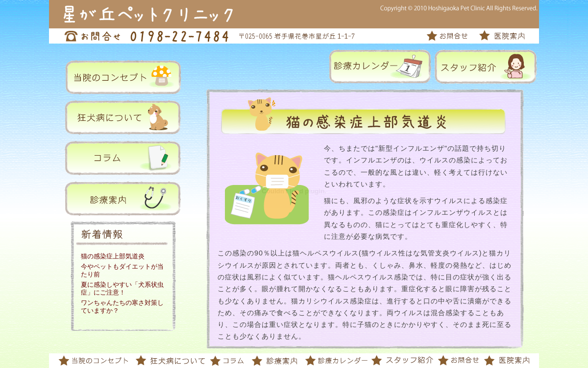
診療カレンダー (336, 361)
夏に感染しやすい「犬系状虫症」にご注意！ (122, 288)
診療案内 (274, 361)
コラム (228, 361)
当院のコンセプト (94, 361)
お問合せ (452, 36)
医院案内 (501, 36)
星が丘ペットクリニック (142, 14)
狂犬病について (170, 361)
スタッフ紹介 (402, 361)
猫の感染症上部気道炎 (113, 256)
